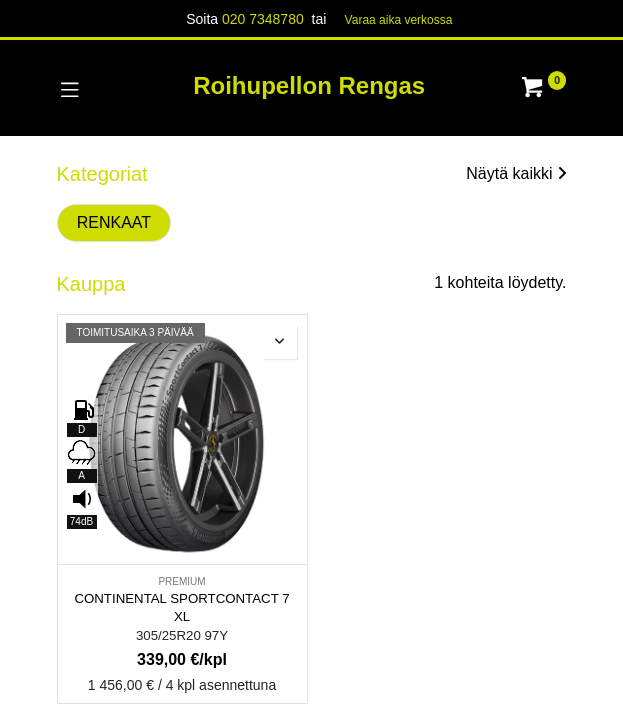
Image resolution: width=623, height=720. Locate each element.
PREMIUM (181, 581)
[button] (280, 342)
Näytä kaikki (516, 173)
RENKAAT (114, 222)
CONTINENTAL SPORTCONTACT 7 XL (181, 608)
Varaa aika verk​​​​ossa (399, 20)
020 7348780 (263, 19)
